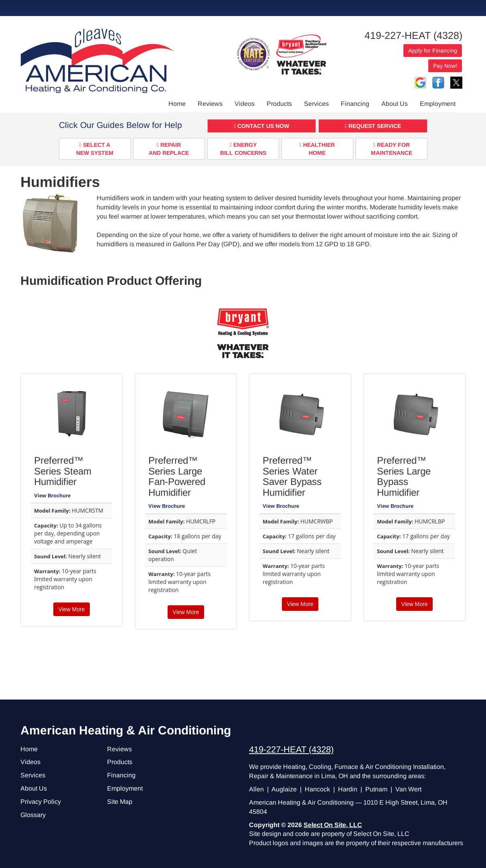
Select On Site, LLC (333, 825)
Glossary (33, 815)
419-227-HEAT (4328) (413, 35)
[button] (262, 126)
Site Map (120, 802)
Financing (355, 104)
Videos (245, 104)
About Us (395, 104)
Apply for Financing (433, 51)
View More (72, 609)
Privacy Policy (41, 802)
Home (177, 104)
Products (279, 104)
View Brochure (52, 496)
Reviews (210, 104)
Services (316, 104)
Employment (438, 104)
